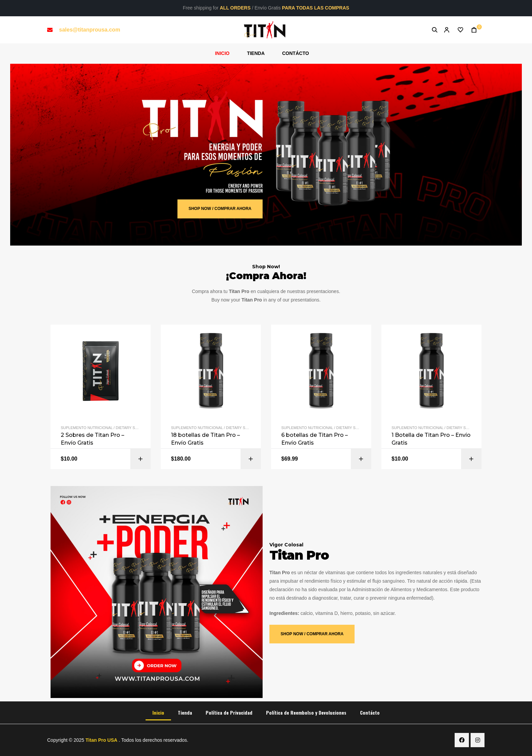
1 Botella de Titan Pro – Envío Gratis (431, 439)
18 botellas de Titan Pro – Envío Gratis (205, 439)
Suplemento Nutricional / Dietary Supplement (109, 428)
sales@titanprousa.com (90, 30)
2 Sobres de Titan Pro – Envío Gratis (92, 439)
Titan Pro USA (101, 740)
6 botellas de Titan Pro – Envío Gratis (315, 439)
